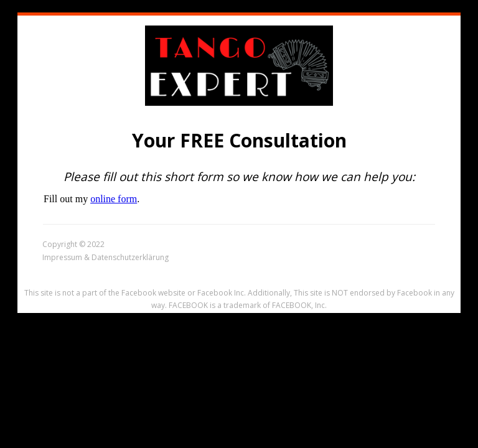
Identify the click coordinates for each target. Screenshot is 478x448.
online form (114, 199)
